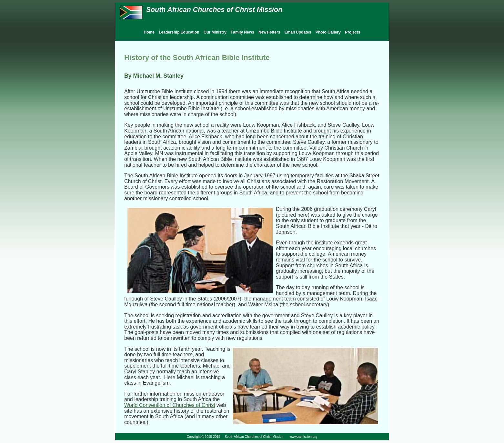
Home (149, 32)
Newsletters (269, 32)
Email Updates (298, 32)
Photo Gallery (328, 32)
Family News (242, 32)
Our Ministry (215, 32)
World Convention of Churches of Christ (170, 405)
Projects (353, 32)
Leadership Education (179, 32)
